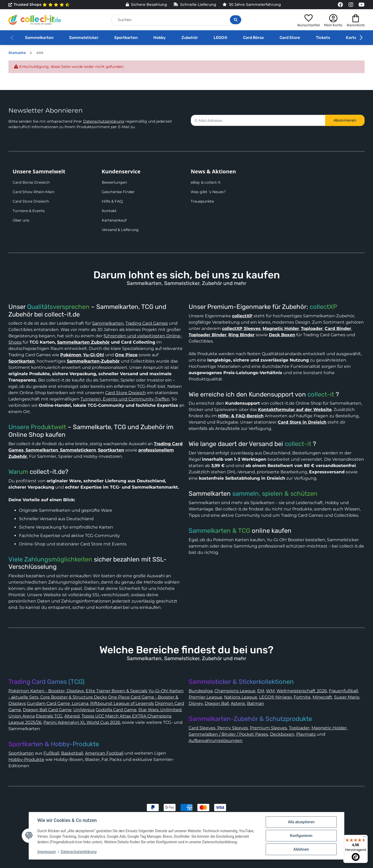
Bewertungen (114, 182)
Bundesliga (201, 691)
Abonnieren (345, 120)
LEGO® (220, 38)
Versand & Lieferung (120, 230)
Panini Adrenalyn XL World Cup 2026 (82, 722)
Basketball (72, 753)
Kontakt (109, 211)
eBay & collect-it (206, 182)
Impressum (47, 852)
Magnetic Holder (329, 728)
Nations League (241, 697)
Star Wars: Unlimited (160, 710)
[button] (309, 20)
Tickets (323, 38)
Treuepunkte (202, 201)
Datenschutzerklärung (104, 121)
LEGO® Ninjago (275, 697)
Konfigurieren (301, 836)
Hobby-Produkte (26, 759)
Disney (196, 703)
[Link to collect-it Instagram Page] (351, 5)
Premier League (205, 697)
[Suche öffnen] (236, 20)
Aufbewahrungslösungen (216, 741)
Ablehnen (301, 849)
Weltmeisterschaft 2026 (302, 691)
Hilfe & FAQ (112, 201)
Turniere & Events (29, 211)
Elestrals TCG (49, 716)
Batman (256, 703)
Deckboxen (282, 734)
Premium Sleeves (268, 728)
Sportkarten (126, 38)
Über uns (21, 220)
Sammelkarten (39, 38)
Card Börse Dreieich (31, 182)
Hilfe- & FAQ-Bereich (241, 416)
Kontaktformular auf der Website (295, 410)
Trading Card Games (147, 323)
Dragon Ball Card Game (47, 710)
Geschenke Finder (118, 192)
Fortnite (302, 697)
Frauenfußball (343, 691)
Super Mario (347, 697)
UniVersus (84, 710)
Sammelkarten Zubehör (83, 342)
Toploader (299, 728)
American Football (104, 753)
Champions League (235, 691)
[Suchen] (177, 20)
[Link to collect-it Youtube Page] (361, 5)
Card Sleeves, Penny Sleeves (218, 728)
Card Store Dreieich (31, 201)
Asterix (238, 703)
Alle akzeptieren (301, 822)
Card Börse (253, 38)
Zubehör (190, 38)
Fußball (51, 753)
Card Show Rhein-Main (34, 192)
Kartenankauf (114, 220)
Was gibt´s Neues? (208, 192)
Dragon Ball (217, 703)
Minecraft (322, 697)
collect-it (321, 394)
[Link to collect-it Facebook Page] (340, 5)
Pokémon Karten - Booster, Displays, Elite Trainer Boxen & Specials (78, 691)
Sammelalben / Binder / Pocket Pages (228, 734)
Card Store (290, 38)
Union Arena (22, 716)
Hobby (160, 38)
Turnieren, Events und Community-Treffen (125, 399)
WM (270, 691)
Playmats (306, 734)
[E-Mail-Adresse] (258, 120)
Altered (72, 716)
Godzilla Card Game (116, 710)
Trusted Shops (39, 5)
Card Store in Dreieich (302, 422)
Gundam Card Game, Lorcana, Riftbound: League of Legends (90, 703)
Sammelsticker (84, 38)
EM (261, 691)
